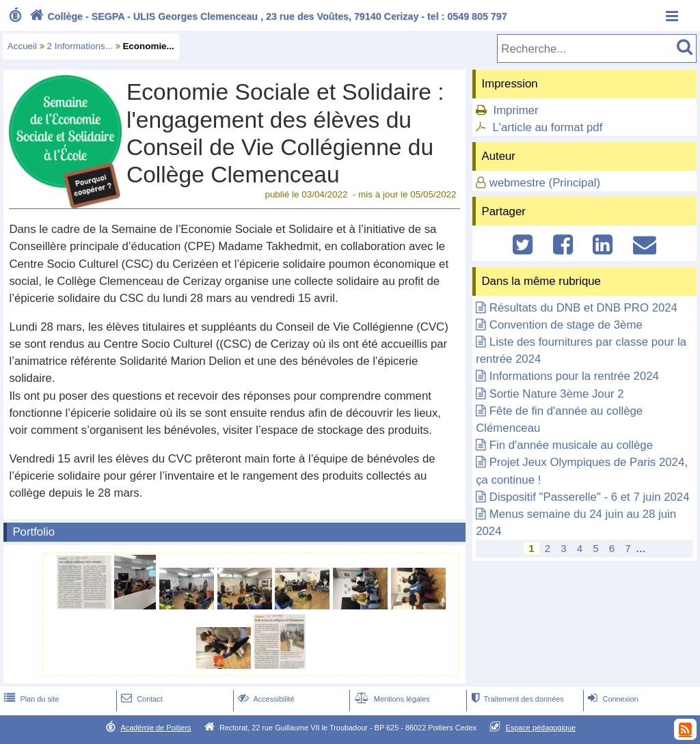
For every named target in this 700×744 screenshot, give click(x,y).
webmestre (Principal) (545, 183)
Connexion (611, 699)
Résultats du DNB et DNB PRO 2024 (583, 308)
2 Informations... (80, 46)
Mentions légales (391, 699)
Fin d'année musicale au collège (571, 445)
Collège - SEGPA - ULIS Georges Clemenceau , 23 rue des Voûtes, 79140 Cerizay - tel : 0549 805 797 (267, 16)
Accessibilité (265, 699)
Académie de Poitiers (156, 728)
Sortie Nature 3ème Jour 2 (557, 394)
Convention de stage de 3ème (566, 325)
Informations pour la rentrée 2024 (574, 376)
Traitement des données (516, 699)
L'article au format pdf (547, 127)
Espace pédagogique (541, 728)
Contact (140, 699)
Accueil (22, 46)
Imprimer (515, 110)
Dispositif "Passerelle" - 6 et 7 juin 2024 (590, 497)
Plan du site (30, 699)
